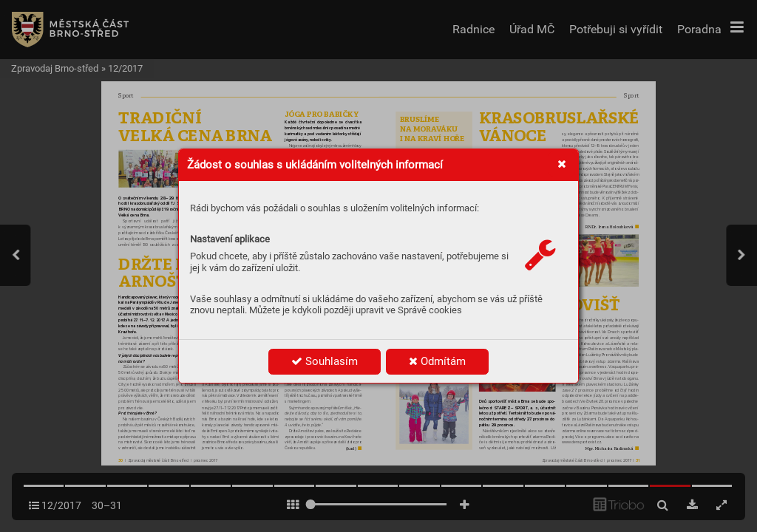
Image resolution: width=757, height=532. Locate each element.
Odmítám (437, 361)
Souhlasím (325, 361)
